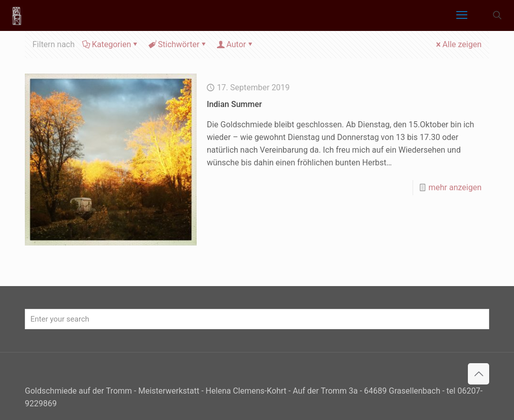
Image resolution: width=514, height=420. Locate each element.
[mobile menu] (462, 15)
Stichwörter (178, 44)
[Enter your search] (257, 319)
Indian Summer (234, 104)
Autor (235, 44)
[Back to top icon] (479, 374)
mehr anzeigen (455, 187)
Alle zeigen (458, 44)
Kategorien (111, 44)
